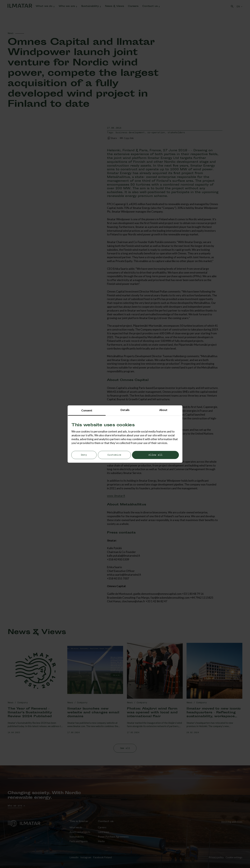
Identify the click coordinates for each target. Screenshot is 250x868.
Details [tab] (125, 410)
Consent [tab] (87, 410)
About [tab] (163, 410)
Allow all (155, 455)
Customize (114, 455)
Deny (84, 455)
